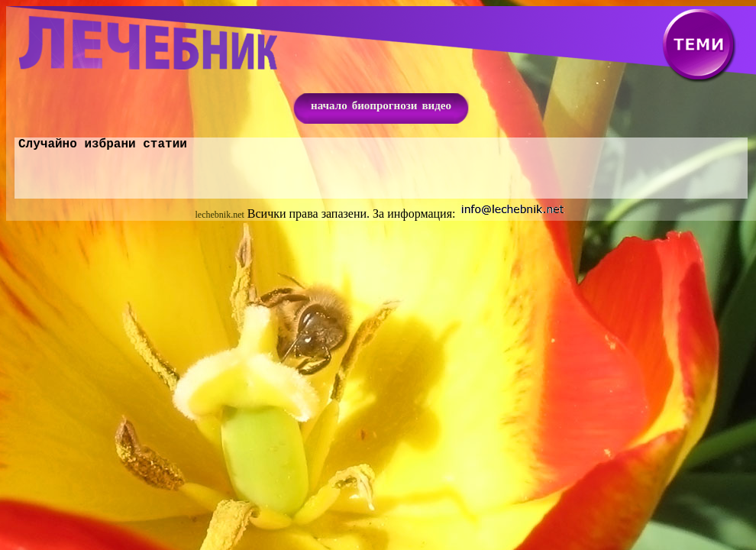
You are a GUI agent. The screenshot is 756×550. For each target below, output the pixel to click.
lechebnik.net (220, 218)
